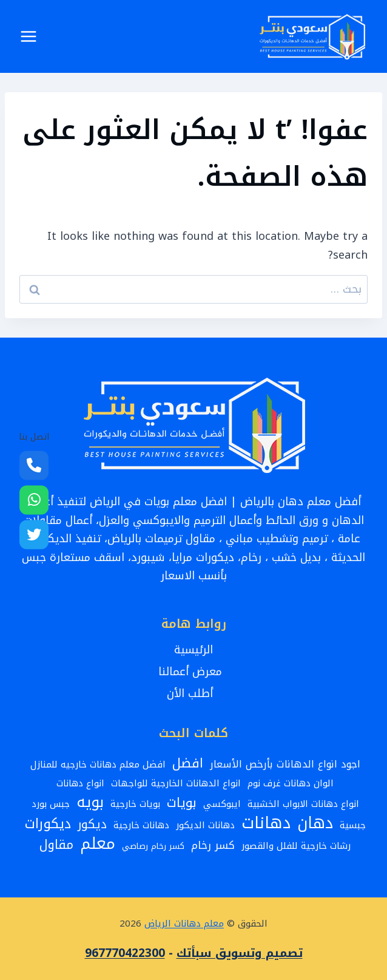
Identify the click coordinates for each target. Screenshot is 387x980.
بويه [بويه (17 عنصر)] (90, 802)
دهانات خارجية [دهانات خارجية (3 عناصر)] (141, 825)
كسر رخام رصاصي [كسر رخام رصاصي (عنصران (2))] (153, 846)
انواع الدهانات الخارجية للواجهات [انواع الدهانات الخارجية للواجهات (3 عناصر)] (176, 783)
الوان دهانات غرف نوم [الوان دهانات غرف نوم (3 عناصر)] (291, 783)
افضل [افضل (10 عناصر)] (188, 764)
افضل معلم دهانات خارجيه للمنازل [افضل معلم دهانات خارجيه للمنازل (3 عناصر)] (98, 764)
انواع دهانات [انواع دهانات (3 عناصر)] (80, 783)
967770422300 (125, 953)
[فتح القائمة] (29, 36)
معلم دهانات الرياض (184, 924)
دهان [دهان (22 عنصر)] (315, 824)
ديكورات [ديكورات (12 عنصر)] (48, 824)
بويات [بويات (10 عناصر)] (182, 803)
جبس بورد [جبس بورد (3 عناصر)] (51, 804)
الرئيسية (193, 650)
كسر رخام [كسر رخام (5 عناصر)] (213, 846)
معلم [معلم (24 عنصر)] (98, 844)
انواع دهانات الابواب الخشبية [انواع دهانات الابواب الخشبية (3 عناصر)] (303, 804)
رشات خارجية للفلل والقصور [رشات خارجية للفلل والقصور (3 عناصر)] (296, 846)
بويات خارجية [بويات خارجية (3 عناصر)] (135, 804)
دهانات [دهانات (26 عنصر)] (266, 823)
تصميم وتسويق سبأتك (240, 953)
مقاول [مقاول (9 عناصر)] (56, 846)
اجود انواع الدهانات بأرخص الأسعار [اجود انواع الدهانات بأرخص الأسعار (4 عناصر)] (285, 764)
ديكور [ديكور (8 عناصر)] (92, 824)
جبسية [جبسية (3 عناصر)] (353, 825)
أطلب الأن (193, 693)
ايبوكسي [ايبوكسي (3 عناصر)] (222, 804)
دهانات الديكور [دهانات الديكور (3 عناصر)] (205, 825)
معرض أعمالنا (194, 672)
